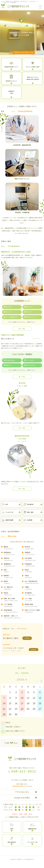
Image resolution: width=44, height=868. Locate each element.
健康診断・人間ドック (13, 617)
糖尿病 (13, 548)
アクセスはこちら (22, 792)
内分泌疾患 (34, 559)
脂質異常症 (13, 553)
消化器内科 (30, 504)
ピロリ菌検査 (13, 605)
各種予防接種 (9, 520)
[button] (40, 681)
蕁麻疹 (13, 582)
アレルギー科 (9, 512)
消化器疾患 (34, 594)
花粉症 (34, 576)
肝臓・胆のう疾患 (13, 599)
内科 (7, 504)
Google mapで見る (22, 798)
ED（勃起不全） (13, 588)
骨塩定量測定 (13, 611)
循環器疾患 (13, 565)
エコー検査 (34, 599)
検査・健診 (30, 512)
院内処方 (34, 548)
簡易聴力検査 (34, 605)
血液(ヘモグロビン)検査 (34, 611)
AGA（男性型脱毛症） (34, 582)
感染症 (13, 594)
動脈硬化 (13, 576)
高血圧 (34, 571)
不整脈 (34, 588)
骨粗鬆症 (34, 553)
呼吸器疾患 (34, 565)
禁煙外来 (13, 559)
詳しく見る (22, 329)
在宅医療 (30, 520)
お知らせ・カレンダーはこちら (22, 53)
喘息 (13, 571)
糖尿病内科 (32, 829)
